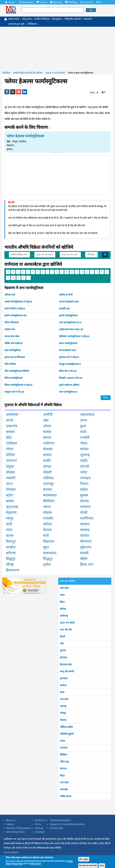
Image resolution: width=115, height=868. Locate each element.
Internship (56, 2)
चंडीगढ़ (63, 609)
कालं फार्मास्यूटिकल (13, 350)
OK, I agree (84, 859)
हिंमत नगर (87, 564)
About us (11, 820)
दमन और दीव (66, 630)
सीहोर (84, 559)
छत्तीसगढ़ (64, 616)
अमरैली (48, 415)
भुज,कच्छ (12, 507)
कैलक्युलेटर (58, 19)
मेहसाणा (11, 513)
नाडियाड (48, 478)
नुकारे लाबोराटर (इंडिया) (69, 385)
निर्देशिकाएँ (33, 24)
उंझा (46, 420)
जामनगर (11, 461)
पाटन (9, 484)
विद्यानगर (49, 541)
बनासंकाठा (50, 495)
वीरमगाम (86, 541)
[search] (53, 10)
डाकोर (47, 461)
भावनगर (85, 507)
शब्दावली (88, 19)
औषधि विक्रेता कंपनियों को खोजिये (28, 73)
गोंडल (84, 443)
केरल (62, 692)
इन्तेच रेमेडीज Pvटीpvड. (15, 309)
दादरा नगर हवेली (67, 623)
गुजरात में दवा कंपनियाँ (55, 73)
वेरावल (47, 530)
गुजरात (63, 650)
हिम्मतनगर (13, 570)
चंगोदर (84, 449)
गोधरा (10, 449)
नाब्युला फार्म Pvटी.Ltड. (14, 392)
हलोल (47, 564)
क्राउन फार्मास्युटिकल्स (68, 343)
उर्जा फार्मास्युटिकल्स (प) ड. (70, 322)
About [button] (11, 2)
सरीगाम (11, 553)
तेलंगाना (63, 769)
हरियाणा (63, 658)
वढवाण (85, 524)
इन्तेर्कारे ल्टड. (65, 309)
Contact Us (87, 2)
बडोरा (10, 495)
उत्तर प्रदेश (64, 782)
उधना (84, 420)
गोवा (62, 644)
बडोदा (84, 490)
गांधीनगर (49, 443)
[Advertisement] (57, 49)
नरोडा (84, 472)
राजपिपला (87, 518)
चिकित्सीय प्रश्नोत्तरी (73, 19)
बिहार (62, 602)
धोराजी (85, 466)
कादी (83, 432)
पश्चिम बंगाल (66, 796)
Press (38, 824)
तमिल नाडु (64, 762)
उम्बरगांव (12, 426)
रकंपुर (10, 518)
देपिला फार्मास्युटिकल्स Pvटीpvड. (19, 385)
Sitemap (39, 828)
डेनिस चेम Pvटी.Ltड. (68, 371)
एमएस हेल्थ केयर (12, 336)
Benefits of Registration (19, 828)
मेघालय (63, 720)
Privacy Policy (17, 864)
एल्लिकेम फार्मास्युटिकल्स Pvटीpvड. (74, 336)
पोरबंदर (11, 490)
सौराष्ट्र (10, 564)
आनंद (10, 420)
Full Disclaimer (11, 852)
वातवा (10, 536)
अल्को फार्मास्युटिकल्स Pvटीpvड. (18, 302)
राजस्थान (64, 748)
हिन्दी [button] (99, 2)
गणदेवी (85, 438)
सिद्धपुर (11, 559)
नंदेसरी (47, 472)
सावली (84, 553)
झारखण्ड (64, 678)
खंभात (47, 438)
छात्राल (47, 455)
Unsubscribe (56, 828)
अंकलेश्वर (12, 415)
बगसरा (47, 490)
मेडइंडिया (6, 73)
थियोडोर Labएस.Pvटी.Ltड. (71, 378)
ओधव (47, 426)
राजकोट (48, 518)
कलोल (47, 432)
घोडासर (48, 449)
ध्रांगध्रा (47, 466)
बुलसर (84, 495)
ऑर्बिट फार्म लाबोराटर (14, 343)
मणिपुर (63, 713)
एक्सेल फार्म (10, 329)
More (106, 398)
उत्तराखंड (64, 789)
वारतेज (85, 536)
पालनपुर (48, 484)
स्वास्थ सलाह (15, 19)
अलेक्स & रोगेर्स (66, 295)
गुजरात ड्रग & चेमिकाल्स (15, 357)
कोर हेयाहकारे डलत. (68, 350)
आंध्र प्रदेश (64, 588)
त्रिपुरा (62, 776)
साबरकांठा (50, 553)
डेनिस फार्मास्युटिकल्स (14, 378)
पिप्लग (84, 484)
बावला (10, 501)
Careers (42, 2)
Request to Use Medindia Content (67, 824)
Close (102, 865)
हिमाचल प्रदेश (66, 665)
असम (62, 595)
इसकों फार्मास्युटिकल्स (68, 316)
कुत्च (83, 426)
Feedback (40, 832)
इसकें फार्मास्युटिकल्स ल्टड (15, 316)
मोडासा (48, 513)
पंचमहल (85, 478)
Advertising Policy (16, 832)
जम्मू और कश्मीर (67, 671)
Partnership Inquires (60, 820)
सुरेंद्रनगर (86, 547)
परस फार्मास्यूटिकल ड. (68, 392)
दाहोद (84, 461)
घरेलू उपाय (28, 19)
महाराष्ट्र (63, 706)
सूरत (46, 547)
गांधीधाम (11, 443)
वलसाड (85, 530)
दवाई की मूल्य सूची (17, 24)
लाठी (9, 524)
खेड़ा (9, 438)
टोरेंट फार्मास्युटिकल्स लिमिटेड (17, 371)
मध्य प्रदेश (64, 699)
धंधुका (10, 466)
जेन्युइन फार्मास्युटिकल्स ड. (70, 364)
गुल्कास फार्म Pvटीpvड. (69, 357)
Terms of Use (35, 864)
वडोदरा (48, 524)
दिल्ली (62, 637)
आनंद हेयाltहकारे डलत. (69, 302)
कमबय (10, 432)
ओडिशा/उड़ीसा (66, 727)
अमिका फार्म (10, 295)
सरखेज (11, 547)
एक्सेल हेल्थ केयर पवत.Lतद (71, 329)
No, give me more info (88, 865)
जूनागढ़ (85, 455)
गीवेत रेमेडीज (10, 364)
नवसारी (11, 478)
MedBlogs (71, 2)
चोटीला (10, 455)
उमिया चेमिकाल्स (12, 322)
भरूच (47, 507)
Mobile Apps (26, 2)
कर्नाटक (63, 685)
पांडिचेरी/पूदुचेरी (67, 734)
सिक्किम (64, 755)
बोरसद (84, 501)
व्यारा (9, 530)
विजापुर (11, 541)
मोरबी (84, 513)
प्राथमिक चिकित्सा (43, 19)
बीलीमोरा (49, 501)
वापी (46, 536)
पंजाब (62, 741)
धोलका (10, 472)
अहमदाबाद (87, 415)
